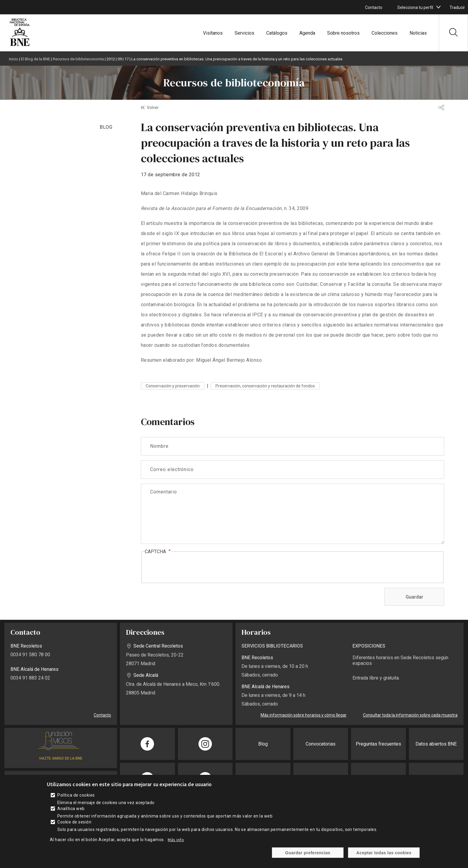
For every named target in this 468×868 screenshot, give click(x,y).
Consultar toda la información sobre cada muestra (410, 715)
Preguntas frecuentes (378, 744)
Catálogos (277, 33)
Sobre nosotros (343, 33)
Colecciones (385, 33)
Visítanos (213, 33)
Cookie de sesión (74, 822)
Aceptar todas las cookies (384, 853)
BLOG (106, 127)
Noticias (418, 33)
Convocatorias (321, 744)
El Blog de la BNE (36, 59)
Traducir (457, 7)
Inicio (14, 59)
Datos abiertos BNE (436, 744)
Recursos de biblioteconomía (78, 59)
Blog (263, 744)
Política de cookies (76, 795)
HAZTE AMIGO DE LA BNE (61, 758)
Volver (153, 108)
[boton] (438, 7)
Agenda (307, 33)
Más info (176, 840)
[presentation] (190, 568)
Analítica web (71, 809)
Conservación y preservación (173, 386)
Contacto (374, 7)
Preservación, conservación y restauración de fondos (265, 386)
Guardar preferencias (308, 853)
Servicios (244, 33)
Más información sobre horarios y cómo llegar (304, 715)
